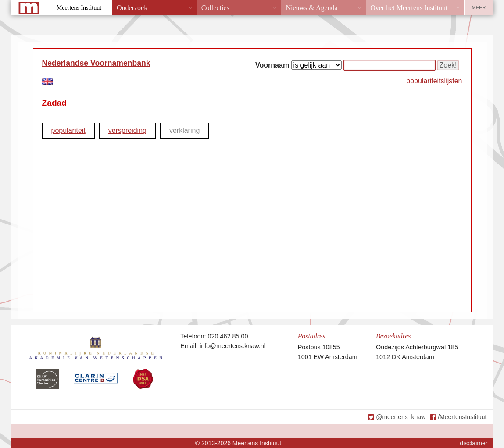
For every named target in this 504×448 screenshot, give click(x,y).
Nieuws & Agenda (311, 8)
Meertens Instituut (79, 8)
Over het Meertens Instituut (409, 8)
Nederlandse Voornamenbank (96, 63)
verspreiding (127, 130)
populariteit (68, 130)
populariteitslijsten (434, 81)
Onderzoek (132, 8)
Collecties (215, 8)
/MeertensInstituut (462, 417)
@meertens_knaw (401, 417)
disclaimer (474, 443)
